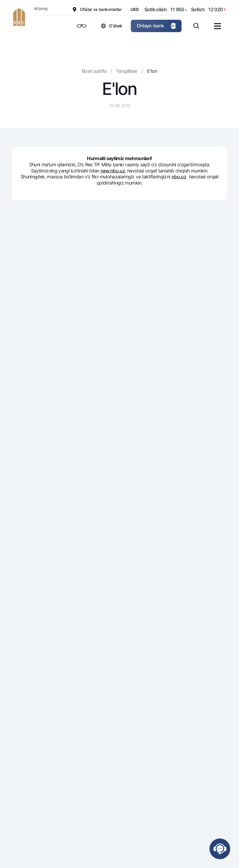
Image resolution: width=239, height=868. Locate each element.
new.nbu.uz (113, 171)
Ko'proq (41, 8)
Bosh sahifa (94, 71)
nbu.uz (179, 177)
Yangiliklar (127, 71)
